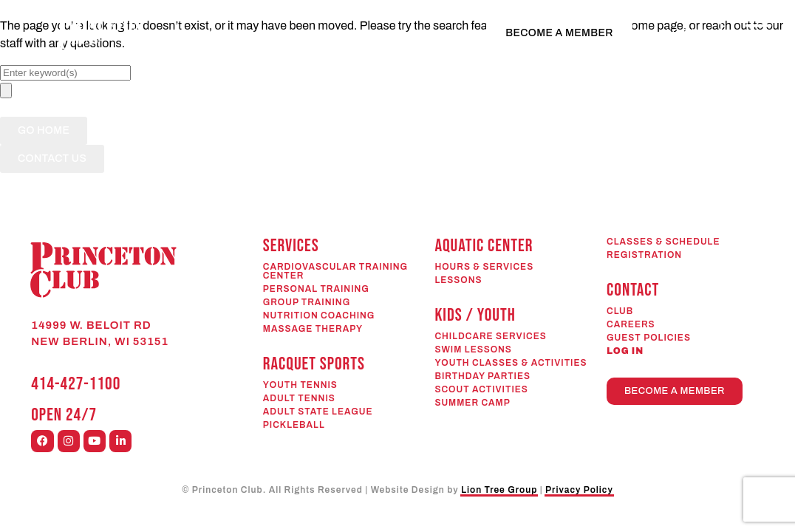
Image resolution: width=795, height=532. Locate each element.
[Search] (6, 91)
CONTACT (633, 290)
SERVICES (291, 246)
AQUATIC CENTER (484, 246)
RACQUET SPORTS (314, 364)
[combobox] (65, 73)
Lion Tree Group (499, 490)
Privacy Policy (579, 490)
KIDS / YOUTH (475, 315)
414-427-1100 (76, 384)
